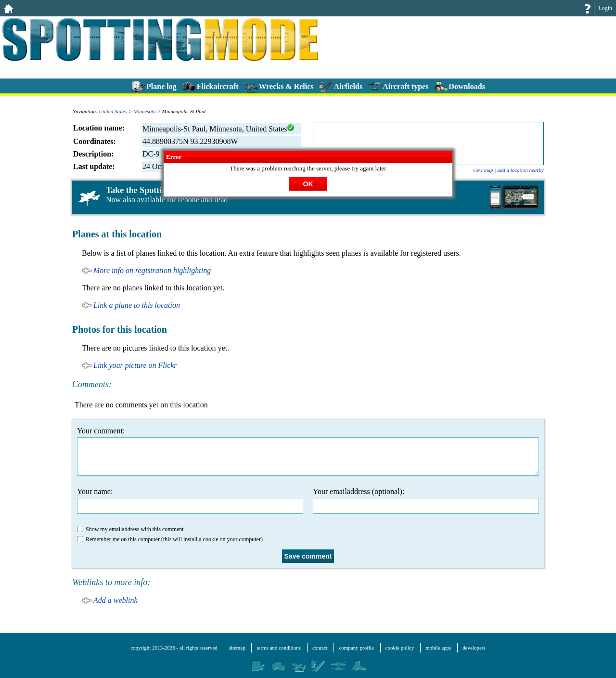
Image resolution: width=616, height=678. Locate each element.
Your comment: (308, 451)
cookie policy (400, 648)
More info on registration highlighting (152, 270)
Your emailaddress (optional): (426, 501)
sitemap (237, 648)
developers (474, 648)
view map (483, 170)
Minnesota (144, 111)
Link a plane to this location (137, 305)
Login (605, 8)
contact (320, 648)
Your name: (190, 501)
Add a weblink (115, 600)
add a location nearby (520, 170)
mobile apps (438, 648)
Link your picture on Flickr (135, 365)
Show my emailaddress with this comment (130, 529)
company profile (356, 648)
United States (113, 111)
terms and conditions (279, 648)
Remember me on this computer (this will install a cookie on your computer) (170, 539)
